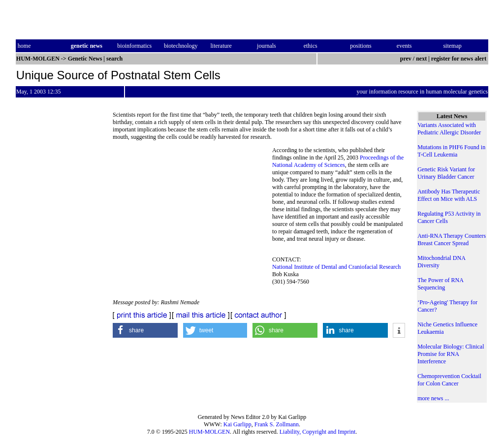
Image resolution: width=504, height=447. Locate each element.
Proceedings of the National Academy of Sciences (338, 161)
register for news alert (459, 59)
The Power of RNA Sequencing (440, 284)
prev (406, 59)
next (421, 59)
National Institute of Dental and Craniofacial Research (336, 267)
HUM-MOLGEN (209, 432)
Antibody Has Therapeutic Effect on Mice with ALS (449, 195)
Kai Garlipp (237, 424)
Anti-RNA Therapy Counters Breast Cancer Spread (452, 239)
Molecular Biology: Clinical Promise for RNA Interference (451, 354)
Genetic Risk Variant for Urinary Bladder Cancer (446, 173)
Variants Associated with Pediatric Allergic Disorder (449, 129)
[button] (145, 330)
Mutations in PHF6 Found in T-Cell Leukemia (451, 151)
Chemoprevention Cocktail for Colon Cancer (449, 380)
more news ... (433, 398)
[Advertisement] (192, 214)
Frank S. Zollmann (277, 424)
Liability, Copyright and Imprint (318, 432)
